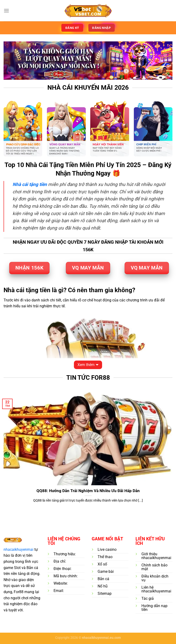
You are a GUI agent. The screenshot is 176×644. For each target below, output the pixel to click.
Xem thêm (86, 365)
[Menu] (6, 11)
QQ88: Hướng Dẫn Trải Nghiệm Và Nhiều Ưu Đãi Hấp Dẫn (88, 491)
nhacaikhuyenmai (18, 549)
